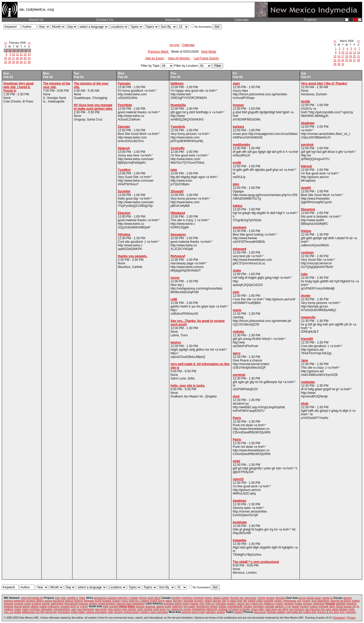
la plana (232, 601)
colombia (221, 604)
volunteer (351, 612)
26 (21, 62)
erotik (237, 163)
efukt (236, 461)
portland (223, 609)
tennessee (64, 612)
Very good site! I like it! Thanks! (324, 83)
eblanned (240, 249)
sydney (84, 606)
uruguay (307, 604)
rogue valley (258, 609)
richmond (233, 609)
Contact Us (105, 20)
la (358, 606)
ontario (208, 598)
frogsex (238, 105)
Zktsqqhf (177, 191)
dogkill (306, 188)
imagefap (240, 540)
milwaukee (47, 609)
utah (110, 612)
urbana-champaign (96, 612)
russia (27, 604)
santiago (289, 604)
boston (214, 606)
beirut (195, 612)
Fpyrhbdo (125, 105)
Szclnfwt (124, 191)
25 (17, 62)
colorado (269, 606)
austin (168, 606)
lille (245, 601)
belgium (79, 601)
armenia (31, 601)
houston (304, 606)
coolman (307, 253)
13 (25, 54)
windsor (270, 598)
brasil (186, 604)
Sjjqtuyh (124, 148)
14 (29, 54)
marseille (268, 601)
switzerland (57, 604)
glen (236, 184)
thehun (306, 231)
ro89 (174, 299)
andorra (8, 601)
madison (9, 609)
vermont (118, 612)
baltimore (178, 606)
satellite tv (73, 598)
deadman (240, 501)
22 (6, 62)
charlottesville (235, 606)
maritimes (187, 598)
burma (302, 598)
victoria (261, 598)
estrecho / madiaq (128, 598)
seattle (17, 612)
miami (26, 609)
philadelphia (198, 609)
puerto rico (257, 604)
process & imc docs (328, 612)
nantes (278, 601)
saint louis (271, 609)
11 (17, 54)
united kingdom (107, 604)
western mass (148, 612)
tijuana (298, 604)
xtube (237, 271)
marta (237, 310)
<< (6, 43)
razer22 (238, 479)
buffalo (222, 606)
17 (13, 58)
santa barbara (340, 609)
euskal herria (157, 601)
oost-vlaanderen (321, 601)
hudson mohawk (319, 606)
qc (332, 598)
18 (17, 58)
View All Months (179, 58)
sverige (46, 604)
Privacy (352, 618)
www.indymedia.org (32, 598)
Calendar (242, 20)
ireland (208, 601)
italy (225, 601)
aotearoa (352, 604)
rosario (280, 604)
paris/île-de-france (341, 601)
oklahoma (177, 609)
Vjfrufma (124, 235)
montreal (198, 598)
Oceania (330, 604)
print (57, 598)
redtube (238, 332)
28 (29, 62)
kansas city (350, 606)
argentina (169, 604)
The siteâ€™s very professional (256, 562)
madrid (252, 601)
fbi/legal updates (276, 612)
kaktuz (237, 206)
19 (21, 58)
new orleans (129, 609)
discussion (260, 612)
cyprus (124, 601)
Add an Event (155, 58)
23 (10, 62)
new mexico (115, 609)
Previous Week (158, 52)
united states (78, 612)
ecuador (231, 604)
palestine (211, 612)
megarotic (308, 317)
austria (48, 601)
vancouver (250, 598)
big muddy (190, 606)
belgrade (89, 601)
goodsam (240, 227)
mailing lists (310, 612)
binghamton (203, 606)
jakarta (310, 598)
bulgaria (107, 601)
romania (18, 604)
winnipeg (280, 598)
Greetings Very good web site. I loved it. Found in (18, 87)
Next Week (209, 52)
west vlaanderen (136, 604)
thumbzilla (178, 105)
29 (335, 64)
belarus (69, 601)
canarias (112, 598)
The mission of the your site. (57, 85)
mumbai (114, 606)
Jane (305, 360)
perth (73, 606)
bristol (98, 601)
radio (63, 598)
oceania (65, 606)
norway (306, 601)
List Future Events (206, 58)
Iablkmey (177, 83)
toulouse (83, 604)
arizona (140, 606)
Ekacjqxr (124, 213)
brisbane (9, 606)
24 (13, 62)
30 (339, 64)
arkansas (150, 606)
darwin (26, 606)
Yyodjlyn (124, 170)
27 (25, 62)
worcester (162, 612)
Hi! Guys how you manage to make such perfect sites (93, 107)
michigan (35, 609)
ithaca (339, 606)
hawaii (295, 606)
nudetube (308, 382)
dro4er (306, 296)
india (105, 606)
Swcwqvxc (178, 235)
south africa (154, 598)
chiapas (194, 604)
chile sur (210, 604)
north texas (159, 609)
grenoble (188, 601)
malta (259, 601)
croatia (116, 601)
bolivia (178, 604)
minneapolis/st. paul (65, 609)
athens (40, 601)
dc (290, 606)
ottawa (216, 598)
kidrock (307, 166)
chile (202, 604)
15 (6, 58)
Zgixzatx (124, 127)
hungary (199, 601)
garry (237, 353)
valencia (121, 604)
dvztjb (306, 101)
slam (236, 83)
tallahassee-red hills (33, 612)
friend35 (307, 339)
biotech (239, 612)
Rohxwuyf (178, 256)
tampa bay (51, 612)
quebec (225, 598)
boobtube (240, 522)
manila (326, 598)
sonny (175, 278)
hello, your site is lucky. (188, 386)
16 (10, 58)
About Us (36, 20)
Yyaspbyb (178, 127)
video (82, 598)
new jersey (101, 609)
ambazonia (100, 598)
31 (343, 64)
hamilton (176, 598)
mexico (240, 604)
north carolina (145, 609)
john (236, 292)
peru (248, 604)
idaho (332, 606)
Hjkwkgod (178, 213)
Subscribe (173, 20)
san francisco (297, 609)
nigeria (143, 598)
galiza (169, 601)
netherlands (289, 601)
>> (29, 43)
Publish (310, 20)
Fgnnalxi (124, 83)
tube (174, 170)
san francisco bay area (318, 609)
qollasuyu (269, 604)
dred (236, 396)
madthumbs (241, 145)
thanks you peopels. (133, 256)
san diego (283, 609)
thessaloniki (71, 604)
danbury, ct (281, 606)
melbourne (54, 606)
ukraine (93, 604)
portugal (8, 604)
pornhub (239, 375)
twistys (176, 342)
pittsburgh (212, 609)
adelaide (341, 604)
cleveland (258, 606)
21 (29, 58)
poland (356, 601)
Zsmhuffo (178, 148)
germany (178, 601)
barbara (238, 127)
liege (240, 601)
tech (343, 612)
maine (18, 609)
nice (299, 601)
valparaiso (319, 604)
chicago (248, 606)
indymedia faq (294, 612)
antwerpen (19, 601)
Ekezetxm (308, 209)
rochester (245, 609)
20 (25, 58)
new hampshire (86, 609)
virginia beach (132, 612)
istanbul (217, 601)
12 (21, 54)
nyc (169, 609)
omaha (187, 609)
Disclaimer (339, 618)
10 (13, 54)
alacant (347, 598)
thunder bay (237, 598)
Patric (237, 418)
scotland (36, 604)
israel (202, 612)
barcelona (59, 601)
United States (127, 606)
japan (318, 598)
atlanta (160, 606)
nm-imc (174, 45)
